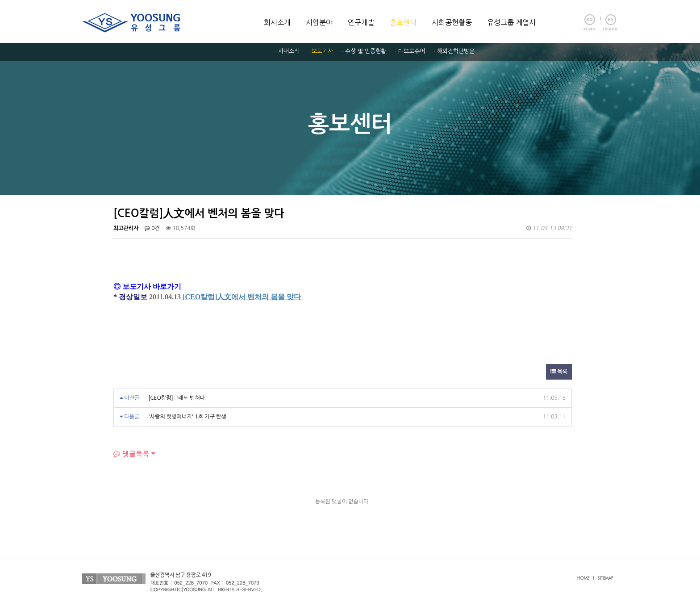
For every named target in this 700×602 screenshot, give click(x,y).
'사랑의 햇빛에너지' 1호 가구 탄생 (187, 417)
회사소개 (277, 22)
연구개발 (361, 22)
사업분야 (319, 22)
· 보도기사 (321, 51)
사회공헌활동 (452, 22)
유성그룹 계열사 (511, 22)
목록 (559, 372)
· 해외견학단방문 (454, 51)
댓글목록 (131, 454)
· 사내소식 (287, 51)
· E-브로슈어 (410, 51)
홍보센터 (403, 22)
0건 (152, 228)
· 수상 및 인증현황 (364, 51)
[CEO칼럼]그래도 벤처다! (178, 398)
